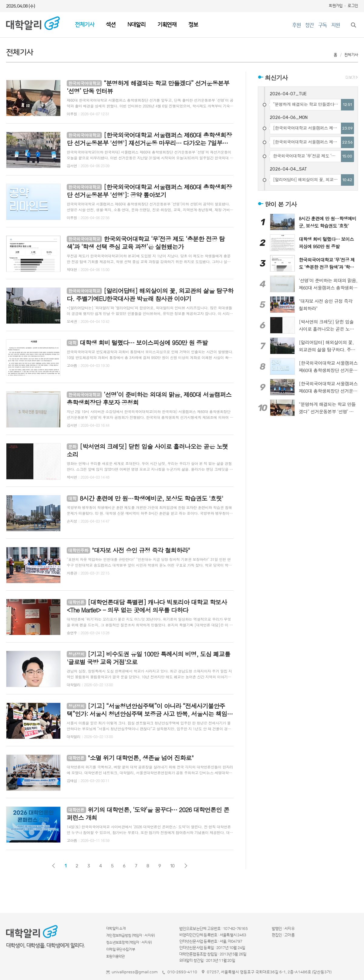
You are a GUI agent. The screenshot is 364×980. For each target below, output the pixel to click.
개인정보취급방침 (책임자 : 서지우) (131, 936)
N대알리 (136, 25)
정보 (193, 25)
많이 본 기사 (281, 204)
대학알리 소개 (116, 929)
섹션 (111, 25)
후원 (296, 25)
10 (172, 866)
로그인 (353, 6)
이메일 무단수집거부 (121, 949)
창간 (309, 25)
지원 (335, 25)
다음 (186, 866)
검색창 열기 (353, 25)
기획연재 (167, 25)
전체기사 (84, 25)
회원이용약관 (116, 956)
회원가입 (336, 6)
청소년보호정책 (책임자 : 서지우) (129, 943)
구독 (322, 25)
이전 (54, 866)
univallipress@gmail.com (135, 972)
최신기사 (276, 78)
